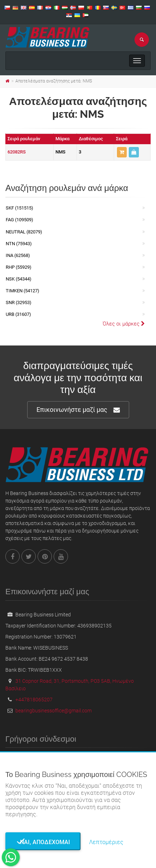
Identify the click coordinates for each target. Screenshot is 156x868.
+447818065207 (34, 700)
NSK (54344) (19, 279)
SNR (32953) (19, 302)
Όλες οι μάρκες (124, 324)
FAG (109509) (19, 220)
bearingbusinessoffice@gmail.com (53, 711)
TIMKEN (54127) (23, 291)
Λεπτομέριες (106, 842)
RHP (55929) (19, 267)
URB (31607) (18, 314)
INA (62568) (18, 255)
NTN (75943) (19, 244)
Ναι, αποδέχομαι (43, 842)
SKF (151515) (19, 208)
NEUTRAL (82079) (24, 232)
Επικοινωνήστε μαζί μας (78, 410)
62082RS (17, 152)
